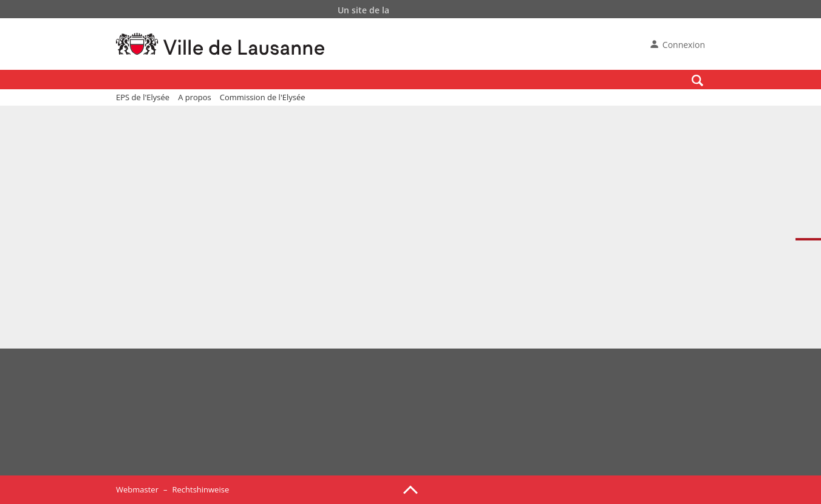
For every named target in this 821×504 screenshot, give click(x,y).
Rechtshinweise (200, 489)
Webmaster (137, 489)
